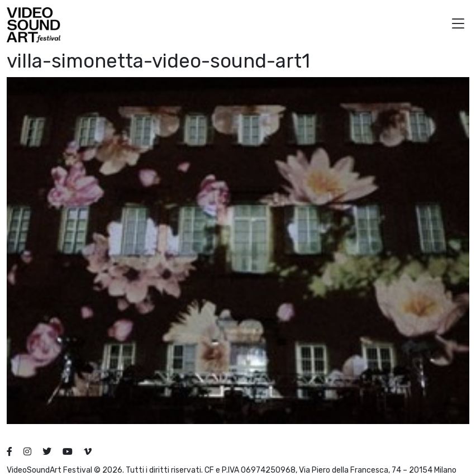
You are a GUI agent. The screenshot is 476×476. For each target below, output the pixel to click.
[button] (458, 25)
